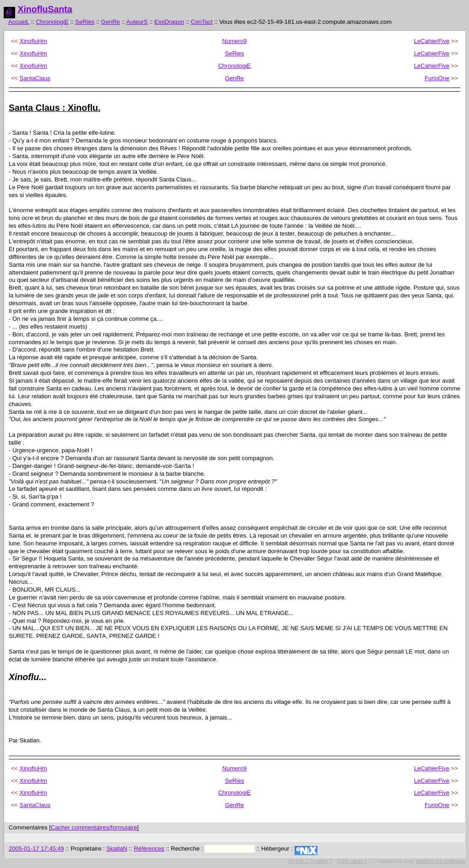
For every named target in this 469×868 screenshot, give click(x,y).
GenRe (111, 22)
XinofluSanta (45, 9)
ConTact (202, 22)
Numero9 (234, 41)
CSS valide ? (352, 861)
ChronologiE (52, 22)
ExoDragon (169, 22)
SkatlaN (117, 849)
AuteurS (137, 22)
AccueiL (19, 22)
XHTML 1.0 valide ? (310, 861)
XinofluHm (33, 41)
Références (149, 849)
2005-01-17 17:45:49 (36, 849)
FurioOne (437, 78)
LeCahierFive (432, 41)
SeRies (85, 22)
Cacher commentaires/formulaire (94, 827)
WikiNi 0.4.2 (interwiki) (440, 861)
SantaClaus (35, 78)
